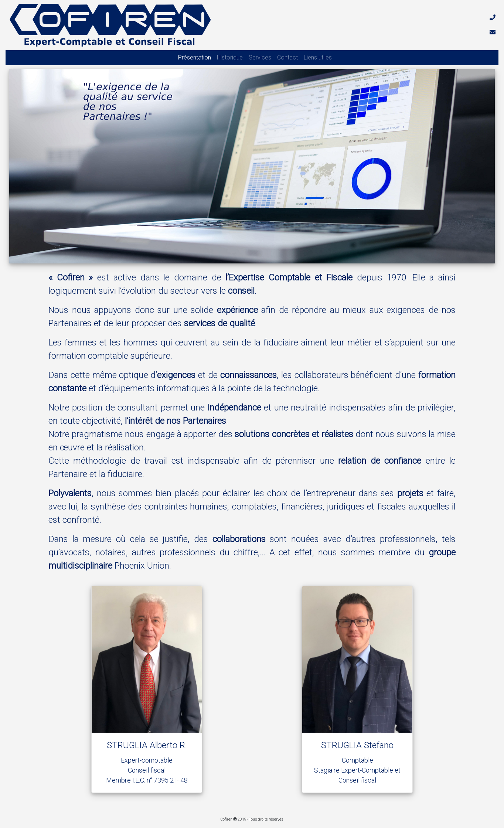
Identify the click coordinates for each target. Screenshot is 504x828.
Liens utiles (318, 57)
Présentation (195, 57)
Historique (230, 57)
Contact (287, 57)
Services (260, 57)
